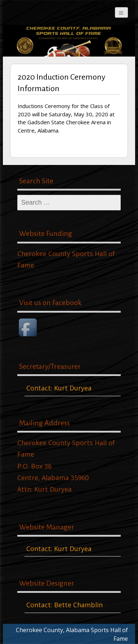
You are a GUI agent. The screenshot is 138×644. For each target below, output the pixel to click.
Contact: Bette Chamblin (64, 605)
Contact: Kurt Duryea (59, 388)
